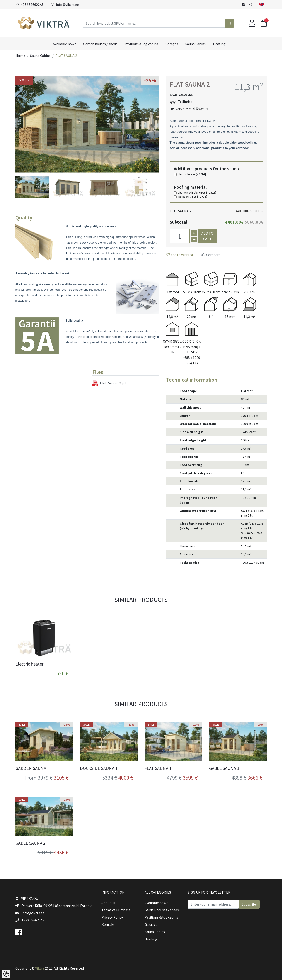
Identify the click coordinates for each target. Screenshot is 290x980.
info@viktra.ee (69, 5)
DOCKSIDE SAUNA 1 (103, 768)
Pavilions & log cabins (145, 44)
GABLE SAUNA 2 (34, 843)
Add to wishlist (184, 255)
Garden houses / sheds (104, 44)
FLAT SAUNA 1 (162, 768)
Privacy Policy (116, 917)
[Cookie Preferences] (6, 974)
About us (112, 903)
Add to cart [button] (211, 236)
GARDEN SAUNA (35, 768)
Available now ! (68, 44)
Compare (215, 255)
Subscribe (253, 904)
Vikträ (44, 968)
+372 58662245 (33, 5)
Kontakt (112, 924)
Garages (176, 44)
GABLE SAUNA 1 (228, 768)
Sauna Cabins (200, 44)
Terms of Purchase (120, 910)
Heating (223, 44)
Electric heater (196, 174)
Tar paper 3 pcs (196, 197)
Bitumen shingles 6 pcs (201, 193)
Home (24, 56)
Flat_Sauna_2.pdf (114, 383)
